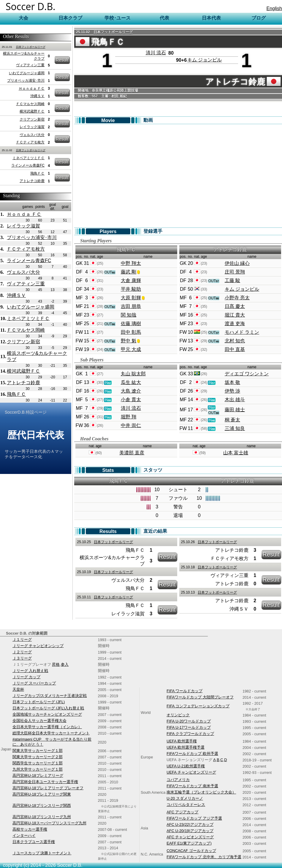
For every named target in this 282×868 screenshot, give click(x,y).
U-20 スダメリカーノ (185, 798)
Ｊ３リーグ (22, 658)
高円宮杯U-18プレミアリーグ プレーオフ (48, 788)
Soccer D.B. (31, 6)
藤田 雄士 (235, 410)
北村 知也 (235, 341)
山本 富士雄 (236, 453)
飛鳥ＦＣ (37, 173)
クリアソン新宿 (32, 119)
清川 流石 (156, 53)
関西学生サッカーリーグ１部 (38, 763)
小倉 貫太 (131, 400)
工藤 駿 (232, 280)
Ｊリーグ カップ (27, 677)
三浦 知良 (235, 428)
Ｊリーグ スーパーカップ (34, 683)
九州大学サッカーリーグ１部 (38, 769)
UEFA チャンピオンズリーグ (191, 772)
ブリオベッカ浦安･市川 (26, 80)
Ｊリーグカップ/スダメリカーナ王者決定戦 (50, 696)
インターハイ (24, 835)
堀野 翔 (129, 417)
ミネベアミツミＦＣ (28, 158)
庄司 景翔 (235, 272)
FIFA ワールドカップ (184, 691)
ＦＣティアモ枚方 (30, 142)
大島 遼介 (131, 391)
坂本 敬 (232, 382)
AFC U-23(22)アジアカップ (190, 824)
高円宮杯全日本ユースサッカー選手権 (45, 782)
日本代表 (211, 18)
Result (62, 60)
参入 (65, 664)
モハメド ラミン (242, 332)
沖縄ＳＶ (37, 96)
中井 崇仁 (131, 425)
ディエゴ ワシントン (247, 374)
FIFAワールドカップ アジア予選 (194, 818)
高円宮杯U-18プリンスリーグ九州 (42, 817)
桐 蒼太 (232, 420)
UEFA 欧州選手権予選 (185, 747)
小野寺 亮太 (237, 298)
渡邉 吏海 (235, 324)
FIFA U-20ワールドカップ (189, 721)
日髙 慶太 (235, 306)
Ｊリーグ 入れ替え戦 (30, 671)
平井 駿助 (131, 289)
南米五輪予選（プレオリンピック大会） (201, 792)
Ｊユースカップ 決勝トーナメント (42, 853)
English (274, 8)
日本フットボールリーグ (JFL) (39, 702)
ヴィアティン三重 (30, 65)
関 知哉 (129, 315)
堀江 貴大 (235, 315)
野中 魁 (129, 341)
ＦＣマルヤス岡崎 (30, 104)
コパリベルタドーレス (186, 805)
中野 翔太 (131, 263)
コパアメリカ (178, 780)
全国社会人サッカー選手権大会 (39, 721)
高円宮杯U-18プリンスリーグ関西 (42, 805)
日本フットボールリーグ (31, 47)
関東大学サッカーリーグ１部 (38, 751)
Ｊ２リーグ (22, 652)
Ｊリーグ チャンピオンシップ (38, 646)
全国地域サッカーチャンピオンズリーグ (47, 714)
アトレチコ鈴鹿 (32, 181)
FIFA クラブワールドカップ (190, 734)
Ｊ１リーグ (22, 639)
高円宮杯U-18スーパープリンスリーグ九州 (49, 823)
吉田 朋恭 (131, 306)
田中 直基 (235, 349)
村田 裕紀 (119, 96)
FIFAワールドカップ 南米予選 (192, 786)
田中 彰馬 (131, 332)
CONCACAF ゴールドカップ (191, 851)
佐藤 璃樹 (131, 324)
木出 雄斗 (235, 400)
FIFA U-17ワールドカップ (189, 727)
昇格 (56, 664)
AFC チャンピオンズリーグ (190, 837)
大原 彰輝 (131, 298)
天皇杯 (18, 689)
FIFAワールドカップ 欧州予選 (192, 754)
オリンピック (178, 715)
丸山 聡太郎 (133, 374)
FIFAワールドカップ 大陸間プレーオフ (200, 697)
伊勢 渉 (232, 391)
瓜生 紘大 (131, 382)
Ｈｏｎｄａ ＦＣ (32, 88)
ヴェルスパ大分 (32, 135)
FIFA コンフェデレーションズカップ (198, 706)
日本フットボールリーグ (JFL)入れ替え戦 (48, 708)
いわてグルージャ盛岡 (27, 73)
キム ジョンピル (205, 60)
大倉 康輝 (131, 280)
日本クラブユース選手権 (34, 842)
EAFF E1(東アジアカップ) (189, 843)
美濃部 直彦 (132, 453)
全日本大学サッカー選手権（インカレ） (47, 727)
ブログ (259, 18)
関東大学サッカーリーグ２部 (38, 757)
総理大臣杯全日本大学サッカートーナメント (51, 733)
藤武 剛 (129, 272)
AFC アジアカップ (182, 812)
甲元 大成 (131, 349)
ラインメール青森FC (28, 165)
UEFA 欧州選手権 (182, 741)
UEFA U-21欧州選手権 (186, 766)
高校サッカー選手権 (30, 829)
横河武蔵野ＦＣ (32, 111)
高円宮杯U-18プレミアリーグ (38, 775)
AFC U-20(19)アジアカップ (190, 831)
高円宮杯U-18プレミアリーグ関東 (42, 794)
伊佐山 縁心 (237, 263)
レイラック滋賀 (32, 127)
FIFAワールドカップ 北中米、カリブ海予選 (204, 857)
